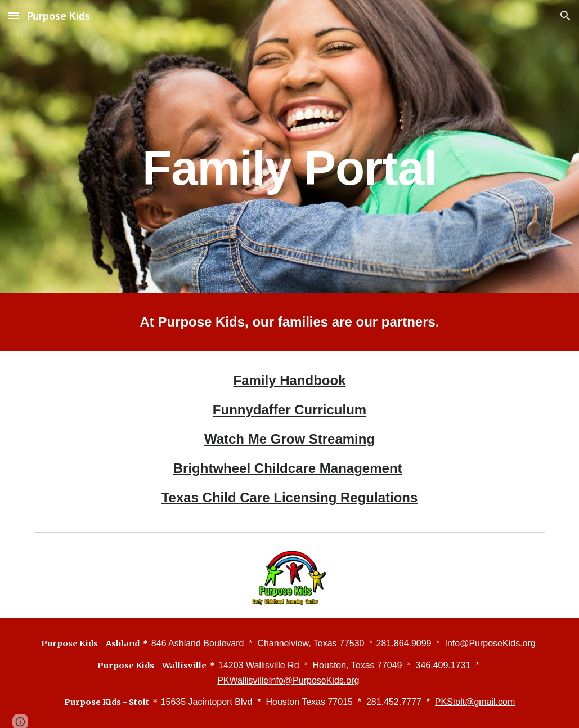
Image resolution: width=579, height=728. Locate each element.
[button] (14, 15)
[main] (289, 146)
